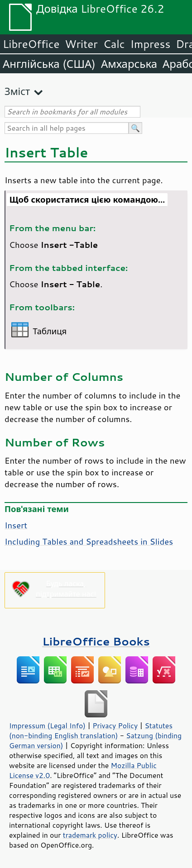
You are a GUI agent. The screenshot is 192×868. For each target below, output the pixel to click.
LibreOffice (31, 44)
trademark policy (90, 835)
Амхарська (129, 64)
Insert (16, 525)
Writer (81, 44)
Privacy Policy (115, 726)
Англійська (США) (49, 64)
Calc (114, 44)
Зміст (17, 91)
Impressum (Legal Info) (47, 726)
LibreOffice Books (96, 641)
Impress (151, 44)
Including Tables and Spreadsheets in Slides (89, 541)
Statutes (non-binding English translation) (91, 730)
